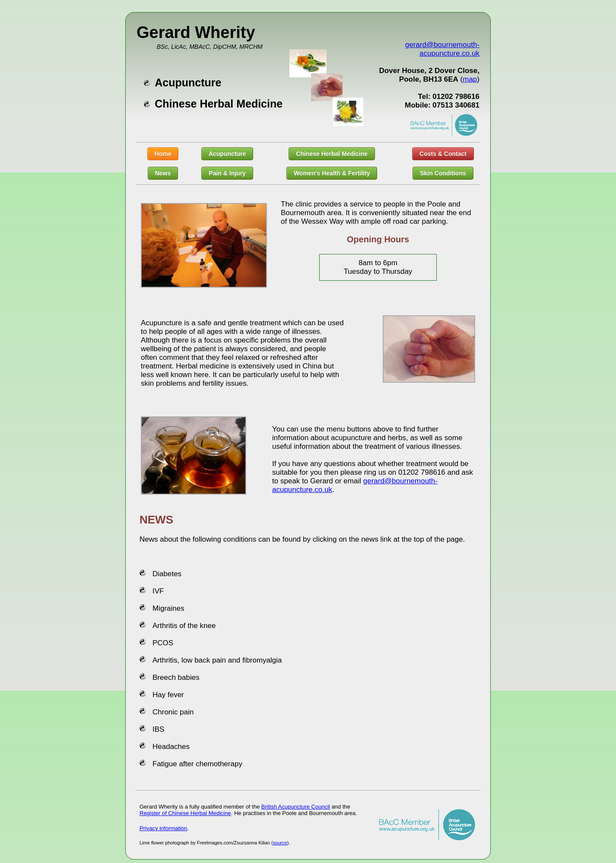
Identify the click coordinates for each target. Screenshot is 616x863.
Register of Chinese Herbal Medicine (185, 813)
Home (163, 154)
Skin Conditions (443, 173)
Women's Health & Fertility (332, 173)
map (470, 79)
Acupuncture (227, 154)
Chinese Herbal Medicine (332, 154)
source (280, 843)
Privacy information (164, 828)
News (163, 173)
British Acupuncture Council (296, 807)
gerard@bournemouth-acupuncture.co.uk (442, 49)
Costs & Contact (443, 154)
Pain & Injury (227, 173)
